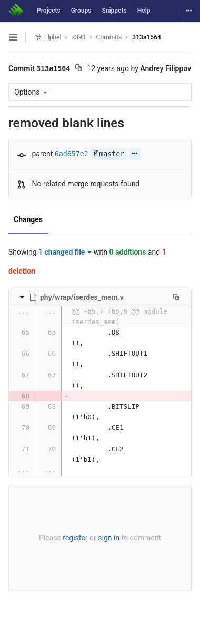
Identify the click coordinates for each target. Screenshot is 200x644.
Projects (49, 11)
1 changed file (65, 252)
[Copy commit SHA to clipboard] (79, 69)
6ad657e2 (72, 154)
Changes (28, 219)
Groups (81, 11)
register (75, 538)
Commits (109, 37)
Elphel (48, 37)
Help (144, 11)
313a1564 (146, 37)
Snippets (114, 11)
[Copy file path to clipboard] (176, 297)
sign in (109, 538)
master (108, 154)
